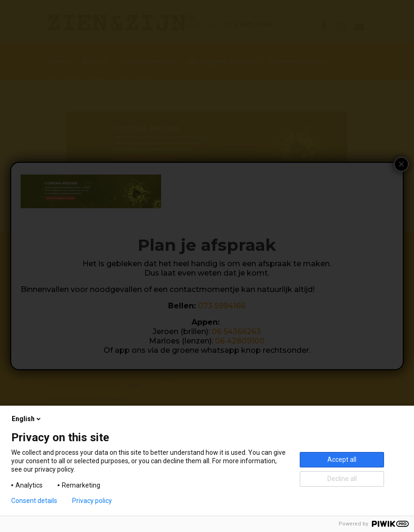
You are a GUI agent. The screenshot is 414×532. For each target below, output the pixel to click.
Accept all (342, 459)
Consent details (34, 501)
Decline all (342, 479)
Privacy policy (92, 501)
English (27, 419)
